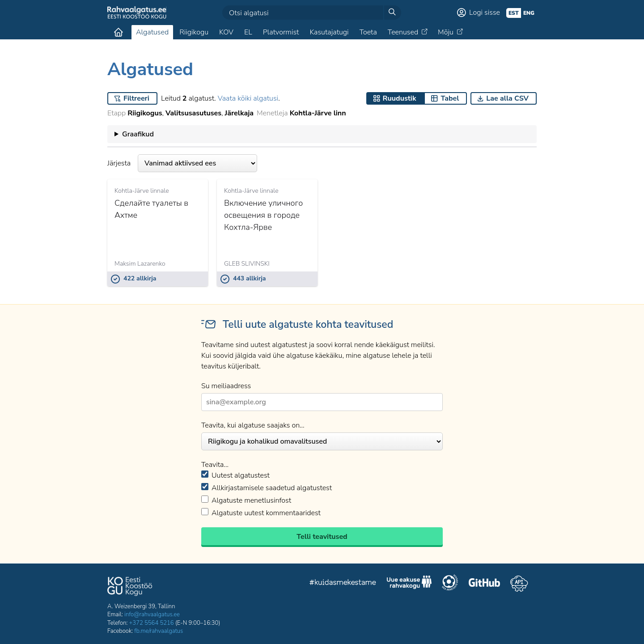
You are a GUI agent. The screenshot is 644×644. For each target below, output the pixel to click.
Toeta (368, 32)
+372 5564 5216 (152, 623)
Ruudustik (400, 98)
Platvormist (281, 32)
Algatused (152, 32)
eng (529, 13)
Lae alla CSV (507, 98)
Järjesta (182, 163)
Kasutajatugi (329, 32)
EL (248, 32)
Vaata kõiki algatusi (248, 98)
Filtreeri (136, 98)
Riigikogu (194, 32)
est (514, 13)
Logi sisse (485, 13)
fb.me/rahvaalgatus (159, 631)
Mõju (446, 32)
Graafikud (138, 134)
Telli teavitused (322, 537)
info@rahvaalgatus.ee (152, 614)
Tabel (450, 98)
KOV (226, 32)
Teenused (403, 32)
